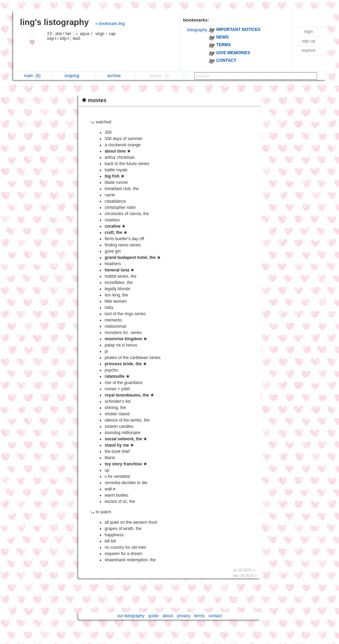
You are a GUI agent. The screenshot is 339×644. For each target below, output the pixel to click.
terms (199, 616)
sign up (309, 41)
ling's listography (55, 22)
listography (197, 30)
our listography (131, 616)
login (309, 32)
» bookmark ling (110, 24)
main (32, 76)
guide (154, 616)
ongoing (74, 76)
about (168, 616)
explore (309, 50)
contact (215, 616)
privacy (184, 616)
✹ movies (94, 100)
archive (116, 76)
